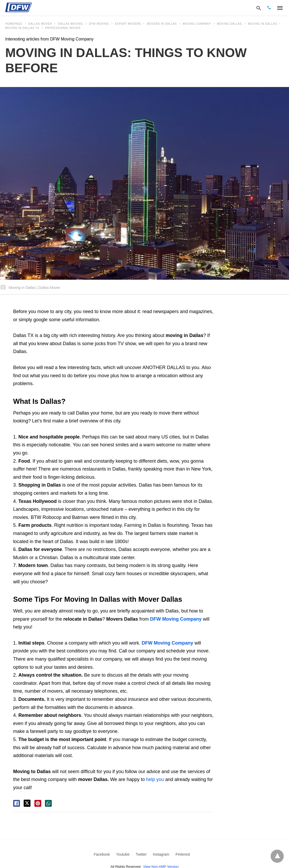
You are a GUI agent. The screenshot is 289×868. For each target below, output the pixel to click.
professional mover (63, 28)
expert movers (128, 24)
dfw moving (99, 24)
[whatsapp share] (48, 803)
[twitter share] (27, 803)
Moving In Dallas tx (22, 28)
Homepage (14, 24)
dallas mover (40, 24)
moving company (197, 24)
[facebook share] (17, 803)
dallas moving (71, 24)
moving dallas (229, 24)
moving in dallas (262, 24)
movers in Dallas (162, 24)
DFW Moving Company (176, 619)
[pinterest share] (38, 803)
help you (155, 779)
